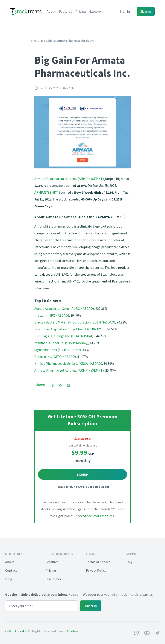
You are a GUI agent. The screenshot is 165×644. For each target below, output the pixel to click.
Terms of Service (98, 562)
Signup (82, 474)
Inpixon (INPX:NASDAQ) (52, 315)
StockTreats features (99, 516)
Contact (11, 570)
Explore (95, 11)
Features (66, 11)
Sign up (146, 11)
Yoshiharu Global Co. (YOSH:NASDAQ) (61, 343)
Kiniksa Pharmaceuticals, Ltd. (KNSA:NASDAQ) (68, 363)
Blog (34, 41)
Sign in (125, 11)
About (51, 11)
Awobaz (73, 631)
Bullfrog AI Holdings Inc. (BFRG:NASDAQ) (64, 336)
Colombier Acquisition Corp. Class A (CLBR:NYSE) (70, 329)
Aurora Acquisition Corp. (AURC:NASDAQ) (64, 308)
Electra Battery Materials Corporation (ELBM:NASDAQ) (75, 322)
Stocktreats (17, 631)
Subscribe (91, 606)
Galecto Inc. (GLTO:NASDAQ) (55, 357)
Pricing (81, 11)
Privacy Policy (96, 570)
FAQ (129, 562)
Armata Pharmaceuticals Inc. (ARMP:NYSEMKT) (69, 179)
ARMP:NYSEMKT (46, 192)
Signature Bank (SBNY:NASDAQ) (58, 350)
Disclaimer (53, 579)
